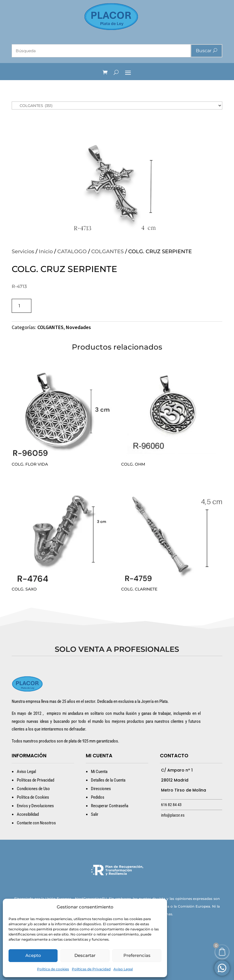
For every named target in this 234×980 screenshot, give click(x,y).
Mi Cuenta (99, 772)
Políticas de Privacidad (91, 969)
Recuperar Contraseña (110, 806)
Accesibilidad (28, 814)
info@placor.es (173, 815)
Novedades (78, 327)
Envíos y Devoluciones (35, 806)
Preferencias (137, 955)
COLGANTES (107, 251)
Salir (95, 814)
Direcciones (101, 789)
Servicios (23, 251)
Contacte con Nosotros (36, 823)
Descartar (85, 955)
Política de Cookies (33, 797)
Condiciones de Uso (33, 789)
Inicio (46, 251)
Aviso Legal (123, 969)
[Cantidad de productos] (22, 306)
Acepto (33, 955)
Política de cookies (53, 969)
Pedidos (98, 797)
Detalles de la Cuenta (108, 780)
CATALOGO (72, 251)
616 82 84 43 (171, 805)
